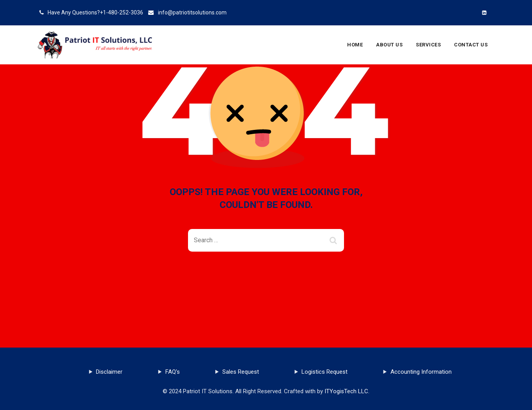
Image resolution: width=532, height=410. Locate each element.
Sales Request (241, 372)
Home (355, 45)
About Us (389, 45)
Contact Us (471, 45)
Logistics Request (325, 372)
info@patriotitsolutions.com (192, 12)
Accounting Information (421, 372)
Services (428, 45)
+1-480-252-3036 (121, 12)
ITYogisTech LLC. (347, 391)
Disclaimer (109, 372)
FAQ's (173, 372)
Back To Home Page (260, 280)
